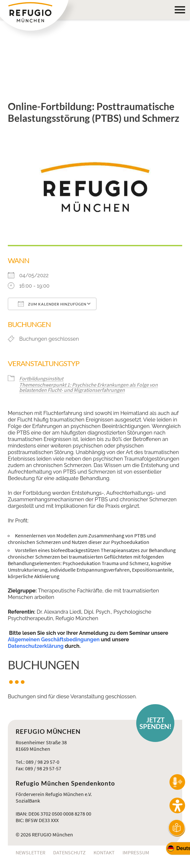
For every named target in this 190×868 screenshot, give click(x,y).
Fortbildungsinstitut (41, 378)
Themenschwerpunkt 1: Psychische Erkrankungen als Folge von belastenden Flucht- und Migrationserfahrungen (88, 387)
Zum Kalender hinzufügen (52, 304)
